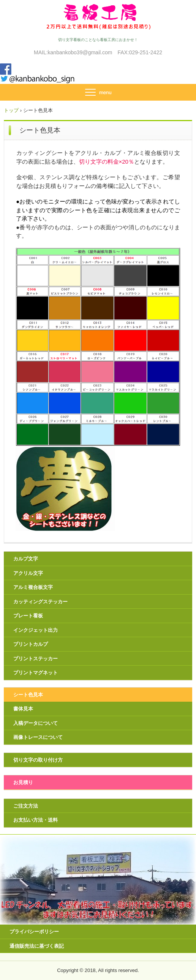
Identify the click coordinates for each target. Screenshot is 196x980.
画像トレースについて (38, 737)
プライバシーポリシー (34, 932)
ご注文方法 (26, 806)
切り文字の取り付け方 (38, 760)
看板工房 (98, 16)
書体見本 (23, 709)
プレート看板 (28, 616)
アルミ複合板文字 (33, 587)
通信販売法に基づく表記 (37, 946)
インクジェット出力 (36, 630)
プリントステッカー (36, 659)
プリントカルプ (31, 644)
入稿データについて (36, 723)
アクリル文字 (28, 573)
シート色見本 (28, 695)
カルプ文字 (26, 559)
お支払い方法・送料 (36, 820)
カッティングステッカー (40, 602)
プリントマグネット (36, 673)
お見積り (23, 782)
